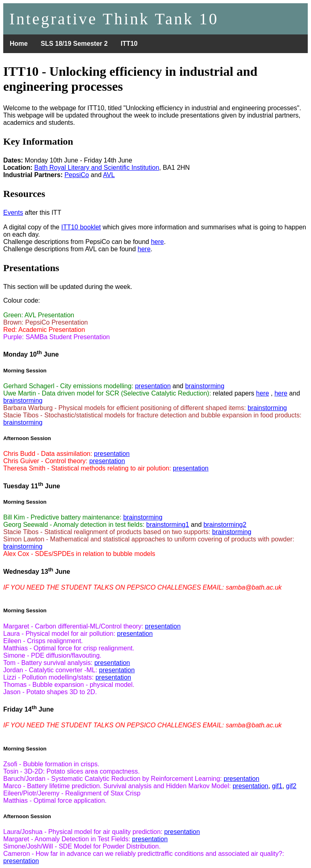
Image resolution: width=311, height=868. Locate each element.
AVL (109, 175)
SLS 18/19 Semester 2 (74, 44)
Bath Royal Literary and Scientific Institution (97, 168)
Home (19, 44)
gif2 (291, 786)
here (158, 242)
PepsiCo (77, 175)
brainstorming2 (225, 525)
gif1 (277, 786)
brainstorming (205, 386)
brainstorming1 (168, 525)
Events (13, 213)
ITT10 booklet (81, 227)
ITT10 (129, 44)
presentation (153, 386)
